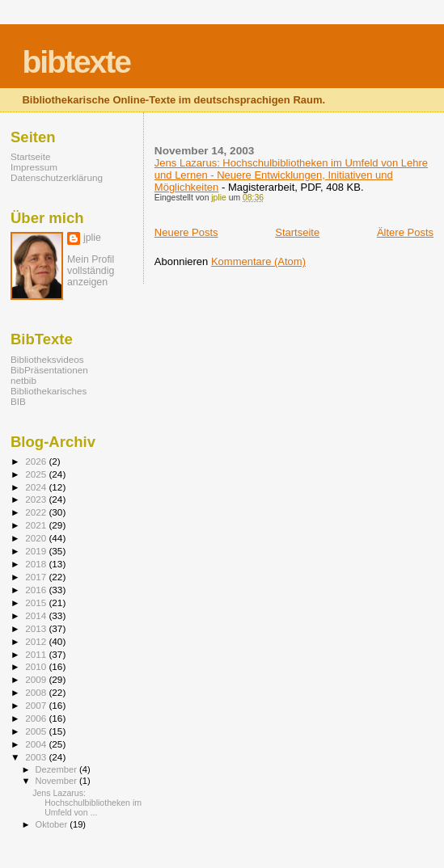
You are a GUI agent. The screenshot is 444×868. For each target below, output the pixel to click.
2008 (37, 692)
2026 (37, 461)
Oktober (53, 824)
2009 (37, 679)
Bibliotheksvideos (47, 359)
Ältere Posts (405, 232)
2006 (37, 718)
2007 (37, 705)
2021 (37, 525)
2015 (37, 603)
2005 (37, 731)
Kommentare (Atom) (258, 261)
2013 (37, 628)
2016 (37, 590)
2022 (37, 512)
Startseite (297, 232)
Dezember (57, 769)
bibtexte (76, 62)
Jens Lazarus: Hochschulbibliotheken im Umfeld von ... (87, 803)
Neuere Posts (186, 232)
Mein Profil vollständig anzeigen (91, 271)
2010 (37, 666)
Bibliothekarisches (49, 391)
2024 (37, 487)
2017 (37, 577)
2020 (37, 538)
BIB (18, 401)
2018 (37, 564)
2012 (37, 641)
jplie (92, 238)
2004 (37, 744)
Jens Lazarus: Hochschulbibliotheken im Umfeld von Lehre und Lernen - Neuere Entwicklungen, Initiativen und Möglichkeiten (291, 175)
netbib (23, 380)
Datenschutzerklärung (57, 177)
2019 (37, 551)
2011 (37, 654)
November (57, 781)
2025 (37, 474)
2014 (37, 615)
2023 (37, 499)
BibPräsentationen (49, 370)
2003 (37, 757)
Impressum (34, 167)
